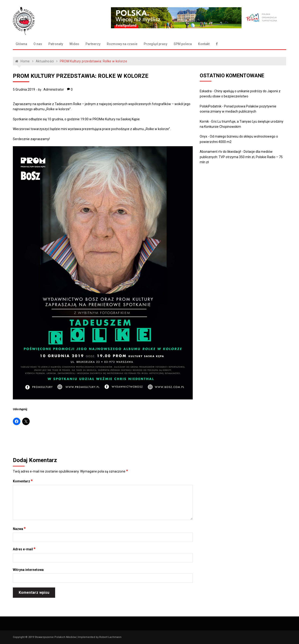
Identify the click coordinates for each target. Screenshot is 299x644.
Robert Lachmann (110, 637)
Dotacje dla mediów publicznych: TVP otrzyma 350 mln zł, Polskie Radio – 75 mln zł (241, 157)
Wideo (74, 44)
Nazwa (19, 529)
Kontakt (204, 44)
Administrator (54, 89)
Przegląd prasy (155, 44)
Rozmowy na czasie (122, 44)
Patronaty (56, 44)
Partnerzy (93, 44)
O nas (38, 44)
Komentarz (23, 481)
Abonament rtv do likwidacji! (220, 152)
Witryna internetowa (28, 570)
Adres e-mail (24, 549)
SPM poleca (183, 44)
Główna (21, 44)
